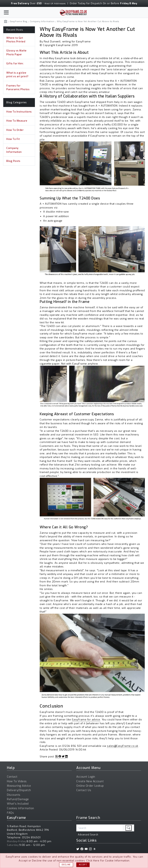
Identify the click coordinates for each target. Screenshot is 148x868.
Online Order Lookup (90, 786)
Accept (83, 865)
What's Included (18, 804)
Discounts (14, 795)
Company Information (14, 152)
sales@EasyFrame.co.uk (123, 746)
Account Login (86, 777)
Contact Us (84, 790)
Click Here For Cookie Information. (108, 861)
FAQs (10, 813)
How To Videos (17, 781)
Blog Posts (13, 163)
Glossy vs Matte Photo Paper (16, 53)
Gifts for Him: (15, 64)
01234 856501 (31, 837)
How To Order (15, 131)
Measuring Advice (19, 786)
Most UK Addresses (55, 4)
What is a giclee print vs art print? (17, 75)
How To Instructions (19, 113)
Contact (12, 777)
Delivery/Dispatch (19, 790)
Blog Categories (17, 103)
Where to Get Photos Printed (16, 40)
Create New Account (90, 781)
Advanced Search (88, 835)
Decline (66, 865)
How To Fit (13, 141)
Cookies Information (21, 808)
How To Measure (17, 122)
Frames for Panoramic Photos (18, 88)
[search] (129, 828)
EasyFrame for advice (86, 720)
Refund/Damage (18, 799)
